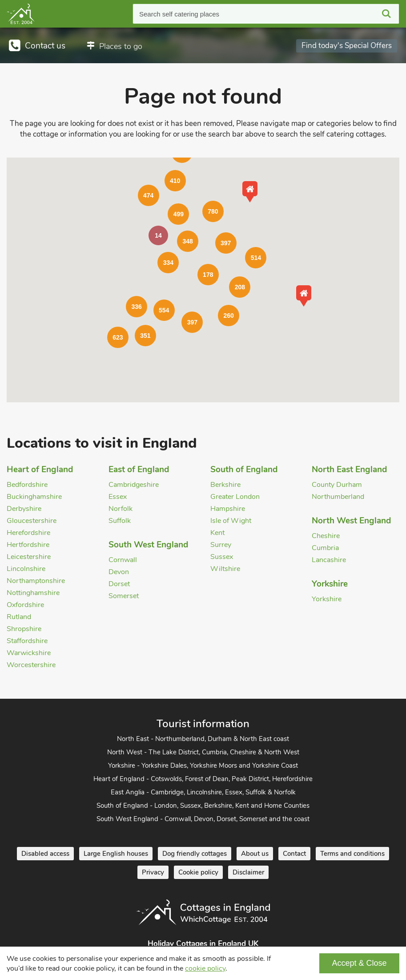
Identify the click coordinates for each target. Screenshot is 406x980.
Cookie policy (198, 872)
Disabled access (45, 854)
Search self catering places (179, 14)
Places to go (121, 46)
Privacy (153, 872)
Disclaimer (248, 872)
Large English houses (116, 854)
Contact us (45, 46)
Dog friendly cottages (195, 854)
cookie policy (205, 968)
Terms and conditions (352, 854)
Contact (294, 854)
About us (255, 854)
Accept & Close (359, 963)
